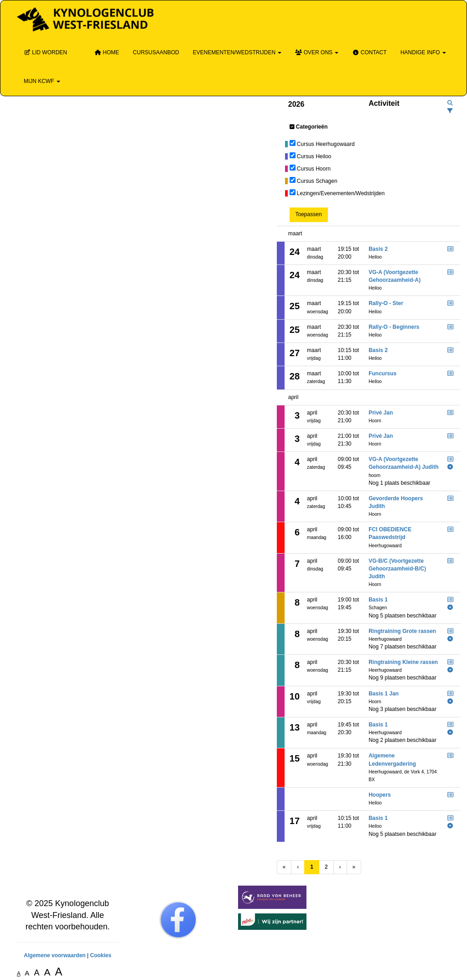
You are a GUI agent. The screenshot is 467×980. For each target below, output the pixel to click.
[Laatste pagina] (354, 867)
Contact (369, 52)
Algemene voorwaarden (54, 955)
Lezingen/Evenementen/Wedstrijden (341, 193)
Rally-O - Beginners (394, 327)
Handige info (423, 52)
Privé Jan (381, 413)
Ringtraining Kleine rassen (403, 662)
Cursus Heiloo (314, 156)
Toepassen (309, 214)
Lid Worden (45, 52)
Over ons (317, 52)
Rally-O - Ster (386, 303)
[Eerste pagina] (284, 867)
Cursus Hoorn (314, 169)
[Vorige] (298, 867)
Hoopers (380, 795)
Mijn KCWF (42, 81)
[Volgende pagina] (340, 867)
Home (107, 52)
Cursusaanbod (156, 52)
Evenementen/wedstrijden (237, 52)
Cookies (101, 955)
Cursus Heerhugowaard (326, 144)
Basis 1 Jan (384, 694)
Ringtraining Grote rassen (402, 631)
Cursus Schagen (317, 181)
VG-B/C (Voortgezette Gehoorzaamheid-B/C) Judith (397, 569)
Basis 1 (378, 600)
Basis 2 (378, 249)
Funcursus (382, 373)
